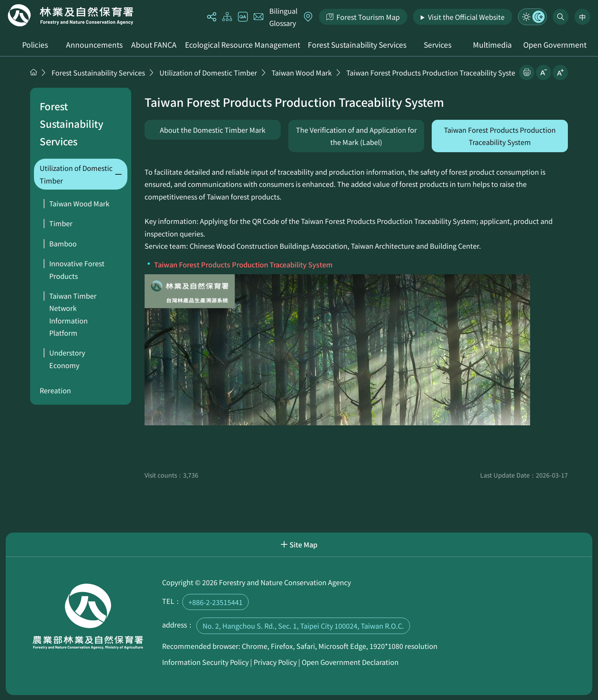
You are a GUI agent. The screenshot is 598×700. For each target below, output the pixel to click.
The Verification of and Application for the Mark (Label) (356, 136)
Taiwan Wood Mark (302, 72)
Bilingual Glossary (283, 17)
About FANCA (154, 45)
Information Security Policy (205, 662)
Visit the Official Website (466, 17)
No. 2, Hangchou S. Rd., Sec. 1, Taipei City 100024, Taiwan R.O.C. (303, 626)
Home (71, 15)
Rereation (55, 390)
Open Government (555, 45)
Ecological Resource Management (243, 45)
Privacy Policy (275, 662)
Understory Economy (67, 359)
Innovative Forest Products (77, 269)
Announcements (94, 45)
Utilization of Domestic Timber (208, 72)
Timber (61, 223)
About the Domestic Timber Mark (213, 130)
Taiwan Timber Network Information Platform (73, 314)
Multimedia (492, 45)
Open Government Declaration (350, 662)
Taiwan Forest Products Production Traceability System (434, 72)
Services (438, 45)
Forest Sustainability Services (357, 45)
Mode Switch (532, 17)
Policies (35, 45)
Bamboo (63, 243)
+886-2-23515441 (215, 602)
